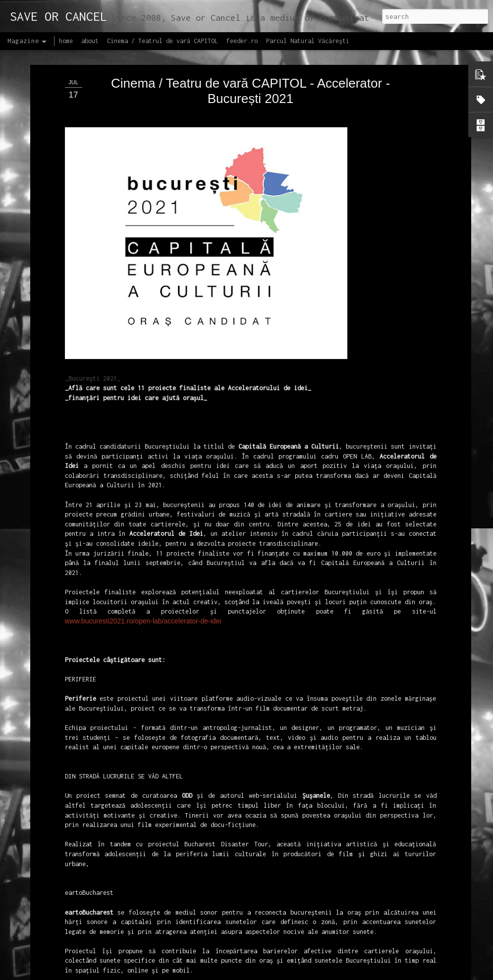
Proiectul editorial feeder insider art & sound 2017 (241, 958)
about (90, 41)
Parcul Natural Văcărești (308, 41)
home (66, 41)
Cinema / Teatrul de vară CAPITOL (163, 41)
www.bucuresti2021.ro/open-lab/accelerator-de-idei (143, 548)
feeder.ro (242, 41)
